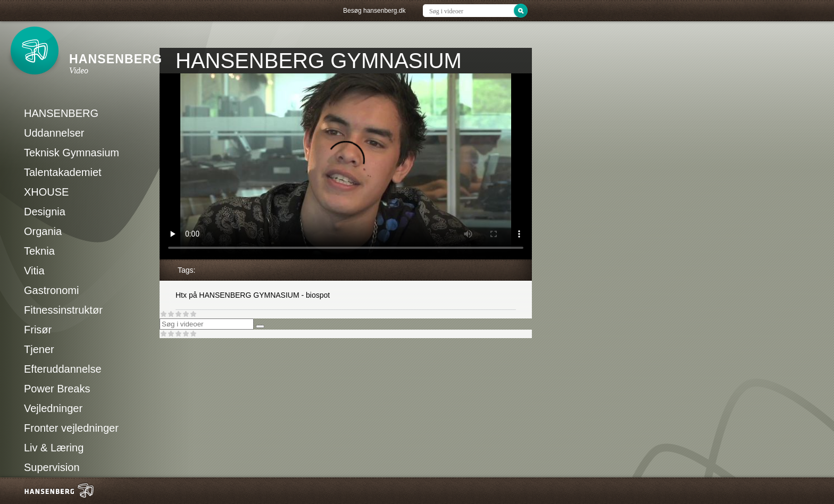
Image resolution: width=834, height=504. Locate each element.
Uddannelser (54, 133)
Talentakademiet (63, 172)
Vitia (34, 271)
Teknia (39, 251)
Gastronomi (51, 290)
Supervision (52, 467)
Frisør (38, 330)
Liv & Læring (54, 448)
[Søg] (260, 326)
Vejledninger (53, 408)
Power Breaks (57, 389)
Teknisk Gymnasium (72, 153)
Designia (45, 212)
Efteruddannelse (63, 369)
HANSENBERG (61, 113)
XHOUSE (46, 192)
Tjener (39, 349)
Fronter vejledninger (71, 428)
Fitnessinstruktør (63, 310)
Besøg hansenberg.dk (374, 11)
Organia (43, 231)
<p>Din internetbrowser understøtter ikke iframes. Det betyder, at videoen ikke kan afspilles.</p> (346, 166)
